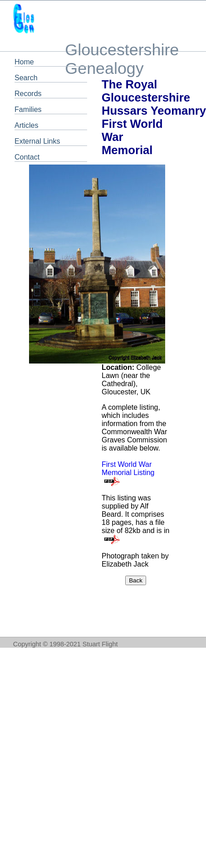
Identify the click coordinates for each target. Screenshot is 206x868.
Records (28, 94)
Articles (26, 125)
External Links (37, 141)
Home (24, 62)
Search (26, 78)
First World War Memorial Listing (128, 468)
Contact (27, 157)
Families (28, 109)
